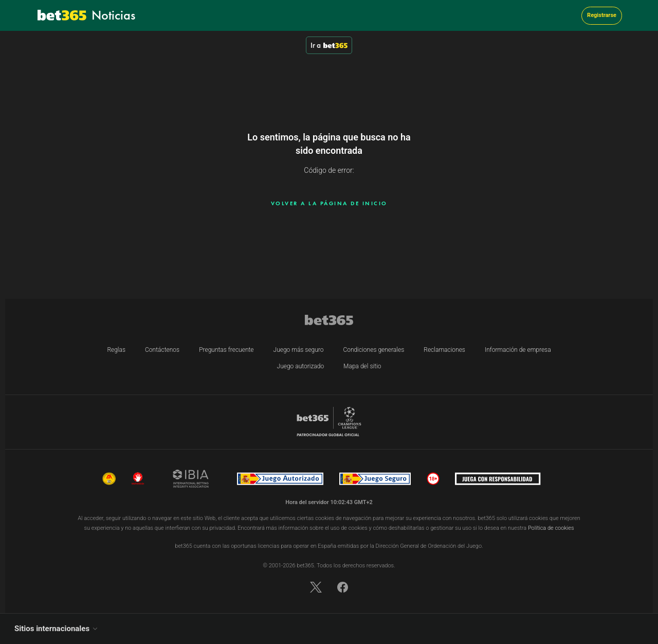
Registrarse (602, 15)
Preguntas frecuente (226, 350)
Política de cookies (551, 528)
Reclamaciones (444, 350)
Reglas (116, 350)
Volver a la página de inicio (329, 203)
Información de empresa (518, 350)
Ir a (329, 45)
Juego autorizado (301, 366)
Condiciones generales (374, 350)
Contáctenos (162, 350)
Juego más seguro (299, 350)
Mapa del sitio (362, 366)
